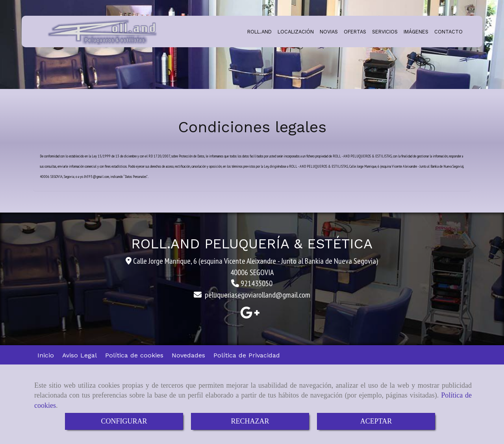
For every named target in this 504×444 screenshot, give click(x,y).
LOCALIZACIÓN (296, 32)
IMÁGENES (416, 32)
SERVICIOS (385, 32)
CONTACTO (448, 32)
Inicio (46, 355)
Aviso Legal (80, 355)
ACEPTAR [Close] (376, 421)
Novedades (188, 355)
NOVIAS (329, 32)
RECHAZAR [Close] (250, 421)
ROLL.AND (259, 32)
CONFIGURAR (124, 421)
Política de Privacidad (247, 355)
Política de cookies (134, 355)
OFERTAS (355, 32)
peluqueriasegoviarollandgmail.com (258, 295)
